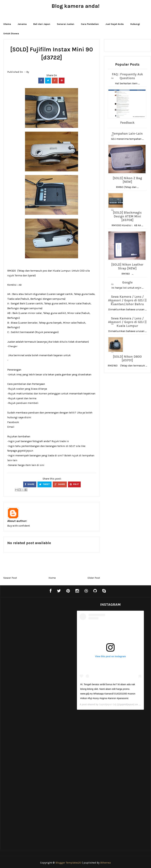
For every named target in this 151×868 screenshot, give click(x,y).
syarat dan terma (26, 398)
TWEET (45, 484)
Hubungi (135, 24)
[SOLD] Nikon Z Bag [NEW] (127, 180)
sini (42, 465)
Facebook (13, 422)
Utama (7, 24)
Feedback (127, 123)
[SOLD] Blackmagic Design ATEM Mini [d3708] (127, 216)
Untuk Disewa (11, 34)
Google (127, 282)
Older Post (94, 578)
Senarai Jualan (66, 24)
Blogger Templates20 (68, 862)
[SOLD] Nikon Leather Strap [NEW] (127, 267)
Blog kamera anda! (75, 6)
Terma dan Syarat (25, 275)
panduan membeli (27, 403)
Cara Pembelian (90, 24)
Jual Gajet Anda (115, 24)
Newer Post (10, 578)
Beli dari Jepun (42, 24)
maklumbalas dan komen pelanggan (38, 394)
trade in (64, 441)
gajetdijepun (25, 451)
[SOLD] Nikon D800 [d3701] (127, 359)
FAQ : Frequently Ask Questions (127, 76)
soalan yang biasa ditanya (32, 389)
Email (11, 427)
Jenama (22, 24)
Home (52, 578)
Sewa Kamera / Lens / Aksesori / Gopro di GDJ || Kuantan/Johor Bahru (127, 301)
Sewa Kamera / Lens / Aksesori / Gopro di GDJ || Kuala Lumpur (127, 322)
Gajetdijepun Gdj (107, 704)
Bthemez (106, 862)
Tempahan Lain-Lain (127, 134)
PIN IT (74, 484)
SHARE (30, 484)
